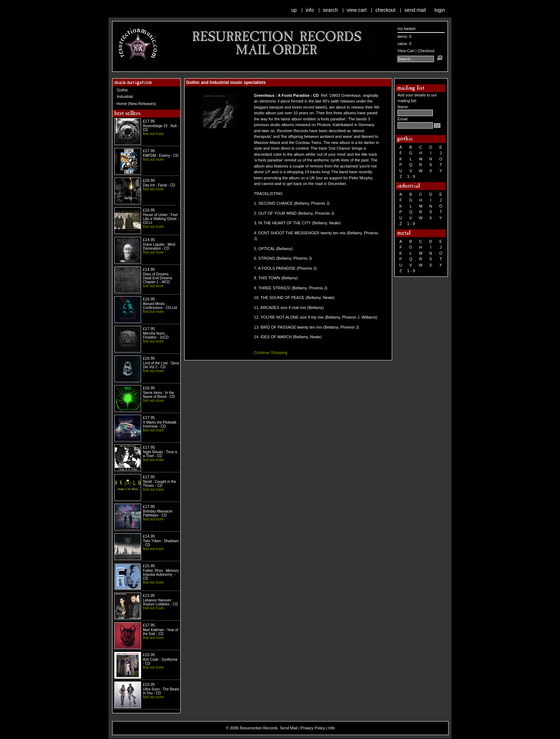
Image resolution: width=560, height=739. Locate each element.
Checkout (385, 10)
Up (294, 10)
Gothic (122, 90)
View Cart (357, 10)
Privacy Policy (313, 728)
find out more (153, 134)
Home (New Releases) (136, 104)
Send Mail (415, 10)
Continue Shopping (271, 353)
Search (330, 10)
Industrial (125, 96)
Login (440, 10)
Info (310, 10)
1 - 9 (411, 176)
